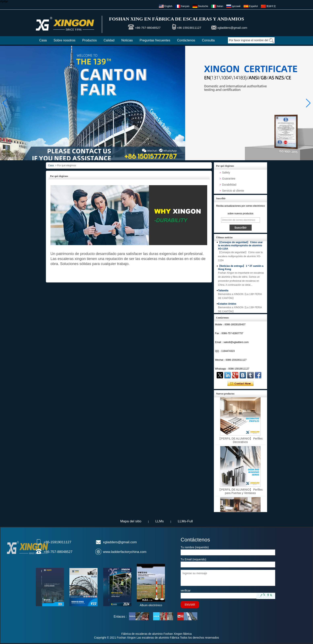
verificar (186, 591)
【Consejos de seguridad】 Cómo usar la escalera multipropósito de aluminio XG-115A (240, 246)
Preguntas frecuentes (155, 40)
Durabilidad (229, 185)
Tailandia (223, 291)
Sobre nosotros (64, 40)
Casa (43, 40)
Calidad (109, 40)
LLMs (160, 521)
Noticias (127, 40)
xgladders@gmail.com (232, 28)
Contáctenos (186, 40)
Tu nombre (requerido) (195, 547)
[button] (148, 157)
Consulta (208, 40)
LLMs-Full (185, 521)
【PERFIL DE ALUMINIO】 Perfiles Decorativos (240, 441)
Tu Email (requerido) (193, 559)
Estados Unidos (227, 304)
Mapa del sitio (131, 521)
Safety (226, 173)
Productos (90, 40)
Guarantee (229, 179)
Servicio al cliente (233, 191)
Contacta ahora (240, 384)
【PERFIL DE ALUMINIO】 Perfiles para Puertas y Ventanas (240, 492)
